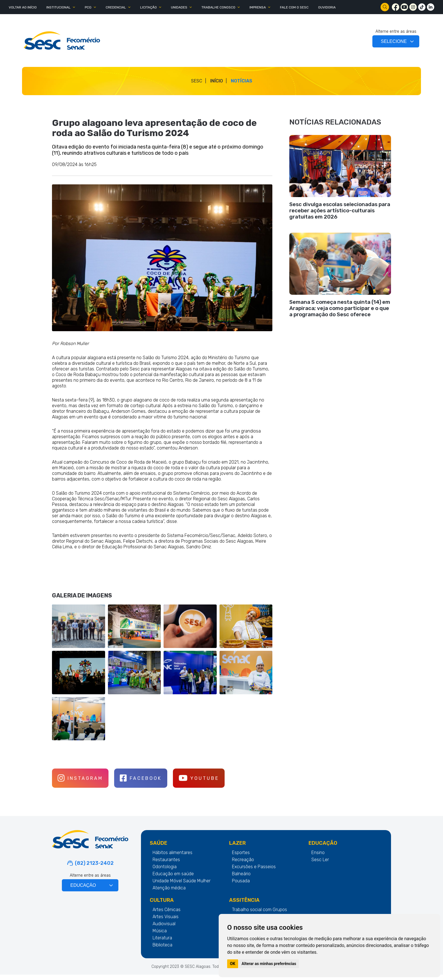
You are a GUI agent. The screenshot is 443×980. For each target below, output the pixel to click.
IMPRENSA (258, 7)
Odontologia (165, 872)
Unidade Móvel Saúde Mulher (182, 886)
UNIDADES (179, 7)
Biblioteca (162, 950)
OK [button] (233, 964)
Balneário (241, 879)
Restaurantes (166, 865)
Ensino (318, 858)
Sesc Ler (320, 865)
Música (160, 936)
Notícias (242, 81)
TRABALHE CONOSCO (218, 7)
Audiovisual (164, 929)
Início (217, 81)
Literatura (162, 943)
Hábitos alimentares (172, 858)
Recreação (243, 865)
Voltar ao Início (23, 7)
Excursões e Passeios (254, 872)
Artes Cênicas (167, 915)
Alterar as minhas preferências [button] (269, 964)
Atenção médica (169, 893)
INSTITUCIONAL (58, 7)
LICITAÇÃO (148, 7)
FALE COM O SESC (294, 7)
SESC (197, 81)
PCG (88, 7)
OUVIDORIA (327, 7)
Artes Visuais (166, 922)
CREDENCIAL (116, 7)
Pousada (241, 886)
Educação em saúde (173, 879)
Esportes (241, 858)
